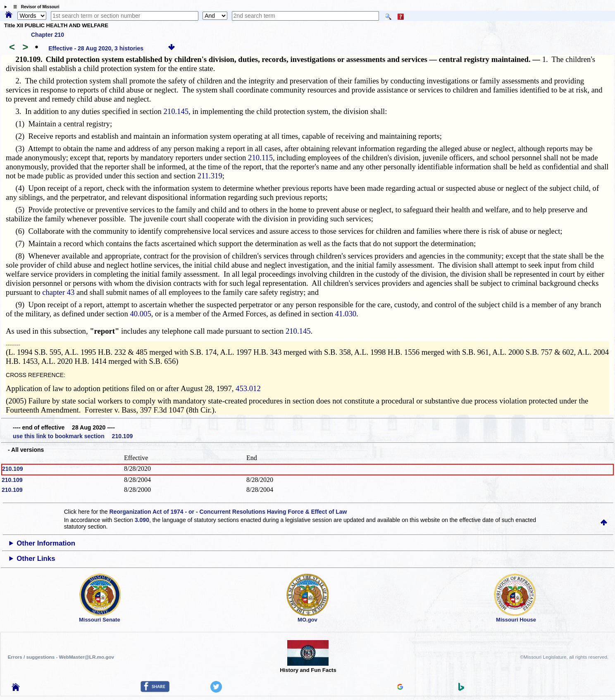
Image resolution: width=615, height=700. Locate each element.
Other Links (36, 559)
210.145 (176, 111)
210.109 (13, 469)
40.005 (140, 314)
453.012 (248, 388)
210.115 (260, 158)
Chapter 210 (48, 35)
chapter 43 (58, 292)
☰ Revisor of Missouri (34, 7)
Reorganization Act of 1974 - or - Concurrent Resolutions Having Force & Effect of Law (228, 512)
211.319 (210, 176)
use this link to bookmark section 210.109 (73, 436)
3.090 (142, 520)
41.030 (346, 314)
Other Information (46, 543)
